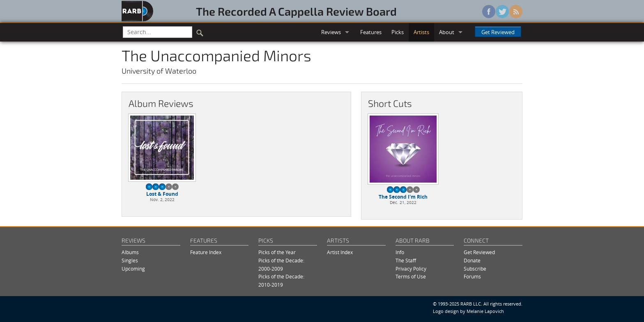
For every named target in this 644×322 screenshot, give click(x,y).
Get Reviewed (498, 32)
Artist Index (340, 252)
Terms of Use (411, 277)
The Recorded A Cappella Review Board (296, 11)
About (447, 32)
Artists (421, 32)
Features (371, 32)
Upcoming (133, 269)
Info (400, 252)
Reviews (331, 32)
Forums (472, 277)
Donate (472, 261)
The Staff (406, 261)
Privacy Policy (411, 269)
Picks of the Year (277, 252)
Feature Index (206, 252)
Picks (398, 32)
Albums (130, 252)
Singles (130, 261)
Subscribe (475, 269)
